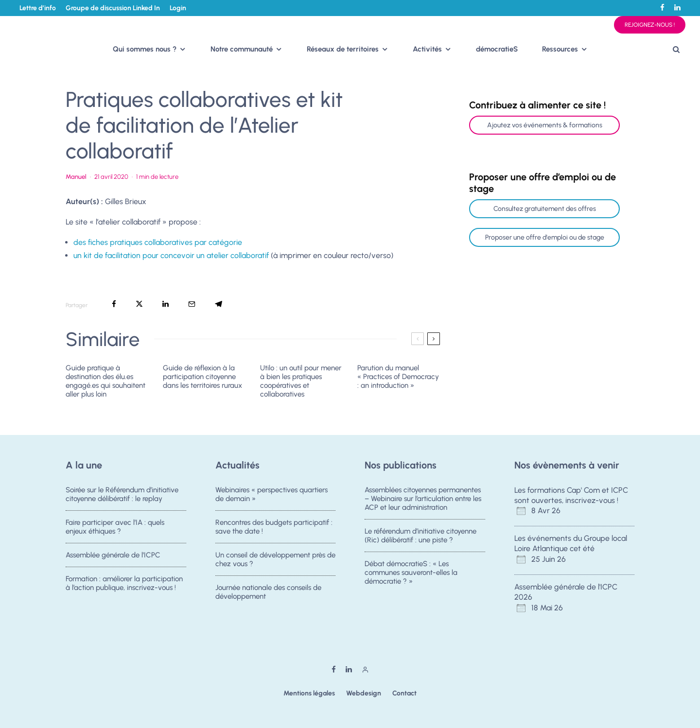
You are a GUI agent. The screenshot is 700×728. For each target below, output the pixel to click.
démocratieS (497, 49)
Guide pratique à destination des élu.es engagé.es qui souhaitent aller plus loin (105, 381)
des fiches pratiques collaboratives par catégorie (158, 242)
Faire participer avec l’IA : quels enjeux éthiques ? (115, 527)
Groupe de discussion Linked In (113, 8)
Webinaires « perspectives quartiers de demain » (271, 494)
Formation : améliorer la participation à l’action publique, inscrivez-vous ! (124, 586)
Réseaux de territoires (343, 49)
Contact (404, 693)
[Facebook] (662, 8)
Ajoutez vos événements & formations (545, 125)
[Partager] (114, 304)
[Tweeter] (139, 304)
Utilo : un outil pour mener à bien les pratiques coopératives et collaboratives (301, 381)
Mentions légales (309, 693)
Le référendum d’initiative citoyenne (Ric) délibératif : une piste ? (420, 536)
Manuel (76, 177)
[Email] (192, 304)
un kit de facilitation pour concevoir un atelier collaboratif (171, 255)
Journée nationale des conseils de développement (268, 595)
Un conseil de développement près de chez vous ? (275, 560)
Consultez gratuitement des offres (545, 209)
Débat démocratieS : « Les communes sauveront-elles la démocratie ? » (411, 573)
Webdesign (364, 693)
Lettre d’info (38, 8)
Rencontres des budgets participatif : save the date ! (274, 527)
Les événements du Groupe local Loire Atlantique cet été (571, 543)
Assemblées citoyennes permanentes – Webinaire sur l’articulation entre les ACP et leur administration (423, 499)
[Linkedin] (677, 8)
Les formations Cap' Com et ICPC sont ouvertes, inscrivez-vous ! (571, 495)
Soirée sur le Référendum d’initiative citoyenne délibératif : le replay (122, 494)
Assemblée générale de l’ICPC (113, 555)
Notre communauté (242, 49)
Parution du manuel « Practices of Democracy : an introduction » (398, 377)
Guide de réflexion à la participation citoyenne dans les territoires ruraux (202, 377)
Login (178, 8)
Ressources (560, 49)
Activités (427, 49)
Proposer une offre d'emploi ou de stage (545, 237)
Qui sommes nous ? (145, 49)
